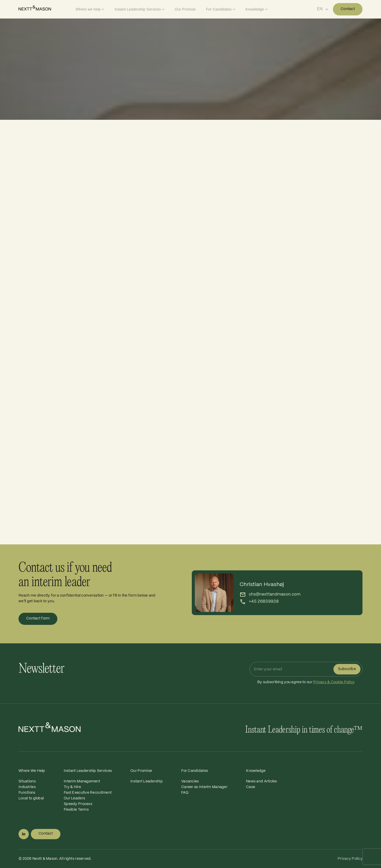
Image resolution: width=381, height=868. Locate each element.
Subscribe (347, 669)
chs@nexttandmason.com (275, 594)
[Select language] (323, 9)
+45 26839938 (264, 602)
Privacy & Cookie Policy (334, 682)
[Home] (46, 8)
